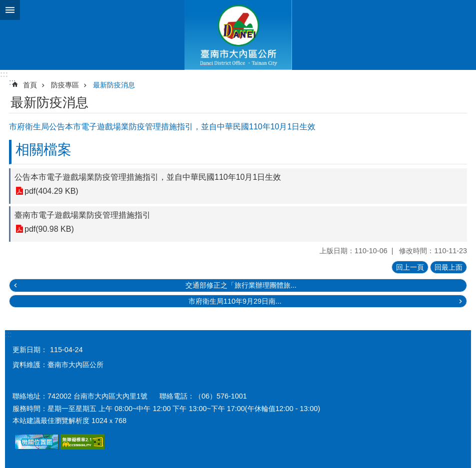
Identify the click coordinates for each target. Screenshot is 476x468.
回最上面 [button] (448, 267)
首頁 (30, 85)
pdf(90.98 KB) (49, 229)
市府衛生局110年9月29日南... (235, 301)
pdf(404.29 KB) (51, 191)
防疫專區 (65, 85)
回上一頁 (410, 267)
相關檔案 (43, 150)
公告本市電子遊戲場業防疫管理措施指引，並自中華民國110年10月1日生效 (148, 177)
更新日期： (30, 350)
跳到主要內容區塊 (5, 5)
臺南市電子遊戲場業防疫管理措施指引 (82, 215)
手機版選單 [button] (10, 10)
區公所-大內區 (238, 35)
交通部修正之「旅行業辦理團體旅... (241, 285)
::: (4, 74)
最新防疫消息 (114, 85)
